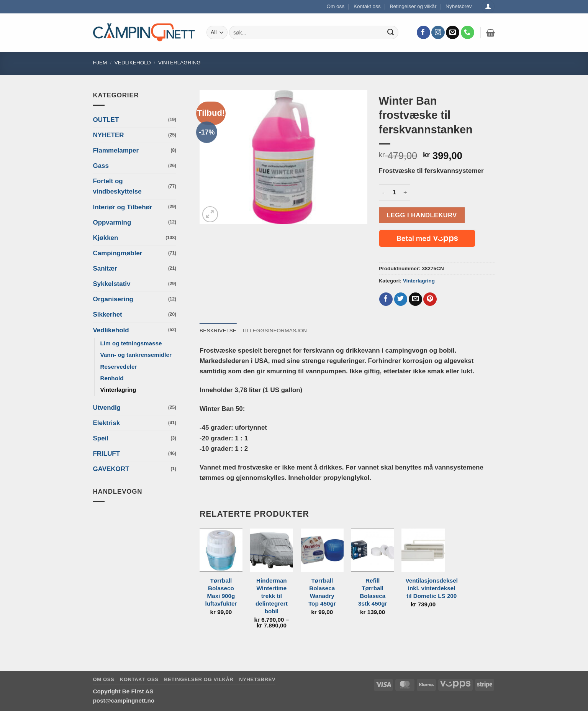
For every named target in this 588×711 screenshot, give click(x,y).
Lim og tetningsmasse (131, 343)
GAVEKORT (111, 469)
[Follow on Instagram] (438, 33)
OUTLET (106, 120)
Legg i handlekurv (422, 215)
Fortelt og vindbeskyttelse (117, 186)
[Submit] (391, 33)
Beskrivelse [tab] (218, 331)
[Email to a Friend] (415, 299)
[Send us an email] (453, 33)
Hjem (100, 63)
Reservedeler (119, 367)
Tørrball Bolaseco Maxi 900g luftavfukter (221, 592)
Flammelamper (116, 150)
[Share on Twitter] (401, 299)
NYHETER (109, 135)
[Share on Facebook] (386, 299)
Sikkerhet (108, 314)
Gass (101, 166)
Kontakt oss (367, 6)
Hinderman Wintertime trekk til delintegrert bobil (272, 596)
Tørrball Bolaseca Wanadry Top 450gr (322, 592)
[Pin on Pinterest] (430, 299)
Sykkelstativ (112, 284)
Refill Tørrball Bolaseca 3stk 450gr (373, 592)
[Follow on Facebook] (423, 33)
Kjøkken (106, 238)
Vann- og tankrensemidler (136, 355)
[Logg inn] (488, 7)
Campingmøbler (118, 253)
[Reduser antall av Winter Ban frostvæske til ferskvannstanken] (383, 193)
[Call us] (468, 33)
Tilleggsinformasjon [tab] (274, 331)
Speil (101, 438)
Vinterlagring (179, 63)
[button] (491, 33)
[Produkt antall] (395, 193)
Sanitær (105, 268)
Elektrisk (107, 423)
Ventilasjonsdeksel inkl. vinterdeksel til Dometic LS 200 (431, 588)
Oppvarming (112, 222)
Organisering (113, 299)
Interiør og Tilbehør (123, 207)
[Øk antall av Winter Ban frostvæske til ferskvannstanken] (405, 193)
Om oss (336, 6)
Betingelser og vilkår (413, 6)
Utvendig (107, 408)
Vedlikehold (133, 63)
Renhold (112, 378)
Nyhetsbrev (459, 6)
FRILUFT (107, 454)
